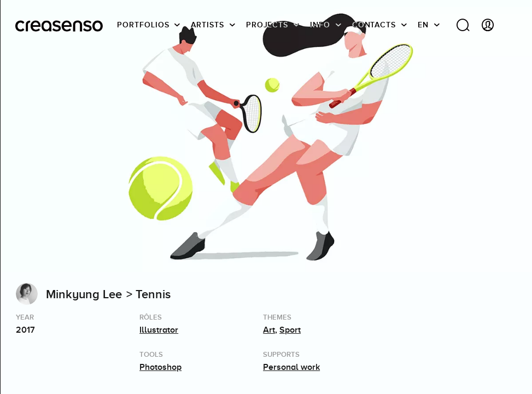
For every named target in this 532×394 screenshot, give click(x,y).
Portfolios (143, 25)
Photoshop (160, 367)
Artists (207, 25)
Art (269, 330)
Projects (267, 25)
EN (423, 25)
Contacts (374, 25)
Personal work (291, 367)
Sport (290, 330)
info (320, 25)
